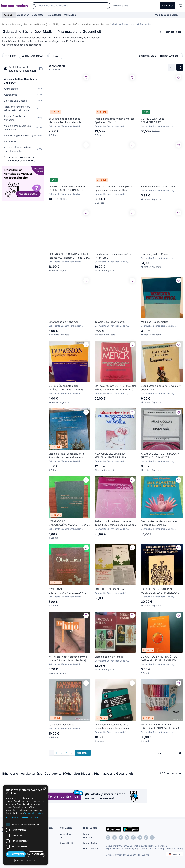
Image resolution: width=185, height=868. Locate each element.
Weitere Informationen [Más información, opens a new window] (34, 813)
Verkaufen (70, 15)
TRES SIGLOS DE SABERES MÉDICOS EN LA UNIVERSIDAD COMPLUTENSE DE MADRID (159, 591)
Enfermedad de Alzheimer (63, 322)
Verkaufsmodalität (32, 56)
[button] (25, 818)
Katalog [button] (8, 15)
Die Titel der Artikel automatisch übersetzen (20, 69)
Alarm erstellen (170, 32)
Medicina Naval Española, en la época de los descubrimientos (66, 456)
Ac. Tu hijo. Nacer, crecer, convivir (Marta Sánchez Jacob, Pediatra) (68, 659)
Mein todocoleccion (166, 15)
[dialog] (25, 825)
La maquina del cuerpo (62, 725)
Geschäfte (38, 15)
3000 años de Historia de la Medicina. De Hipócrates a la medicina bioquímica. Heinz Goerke (69, 121)
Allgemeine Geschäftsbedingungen (123, 848)
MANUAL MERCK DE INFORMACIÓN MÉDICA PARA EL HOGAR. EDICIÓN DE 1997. (115, 388)
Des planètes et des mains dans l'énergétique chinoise (159, 523)
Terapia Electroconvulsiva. (110, 322)
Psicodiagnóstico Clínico (155, 254)
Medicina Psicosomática (155, 322)
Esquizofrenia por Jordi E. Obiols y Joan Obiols (161, 388)
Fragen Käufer (90, 843)
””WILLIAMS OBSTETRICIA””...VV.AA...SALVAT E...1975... (67, 591)
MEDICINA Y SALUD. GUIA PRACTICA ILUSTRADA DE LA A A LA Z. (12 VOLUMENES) (160, 727)
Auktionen (23, 15)
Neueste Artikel (169, 56)
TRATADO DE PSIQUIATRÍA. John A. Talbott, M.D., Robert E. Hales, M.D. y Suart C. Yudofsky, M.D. (69, 256)
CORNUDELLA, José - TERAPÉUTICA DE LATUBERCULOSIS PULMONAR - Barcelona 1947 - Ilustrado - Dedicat (162, 121)
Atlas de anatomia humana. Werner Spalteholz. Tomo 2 (114, 120)
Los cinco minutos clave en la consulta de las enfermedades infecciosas (112, 727)
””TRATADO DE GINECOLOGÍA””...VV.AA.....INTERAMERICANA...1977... (69, 523)
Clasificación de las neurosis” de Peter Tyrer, (113, 256)
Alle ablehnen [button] (36, 854)
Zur (160, 753)
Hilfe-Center (90, 828)
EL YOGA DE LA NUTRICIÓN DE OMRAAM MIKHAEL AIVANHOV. (159, 659)
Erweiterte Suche (120, 6)
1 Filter (10, 56)
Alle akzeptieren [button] (16, 854)
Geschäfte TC (67, 843)
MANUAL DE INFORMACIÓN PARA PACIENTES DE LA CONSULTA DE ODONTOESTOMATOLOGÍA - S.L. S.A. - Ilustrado (68, 188)
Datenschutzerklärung (153, 848)
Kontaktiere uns (91, 848)
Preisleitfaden (54, 15)
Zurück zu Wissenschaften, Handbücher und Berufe (22, 159)
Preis (56, 56)
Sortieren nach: (148, 56)
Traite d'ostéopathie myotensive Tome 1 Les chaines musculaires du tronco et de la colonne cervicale (115, 523)
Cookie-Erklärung (174, 848)
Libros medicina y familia (109, 657)
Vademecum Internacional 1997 (159, 186)
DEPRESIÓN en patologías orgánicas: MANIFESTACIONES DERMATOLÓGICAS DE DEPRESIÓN (69, 388)
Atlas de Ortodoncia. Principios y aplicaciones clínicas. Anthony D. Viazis (113, 188)
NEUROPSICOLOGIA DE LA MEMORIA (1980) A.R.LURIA (110, 456)
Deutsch (175, 854)
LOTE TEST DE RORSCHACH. (111, 589)
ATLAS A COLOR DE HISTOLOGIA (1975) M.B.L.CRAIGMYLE (160, 456)
